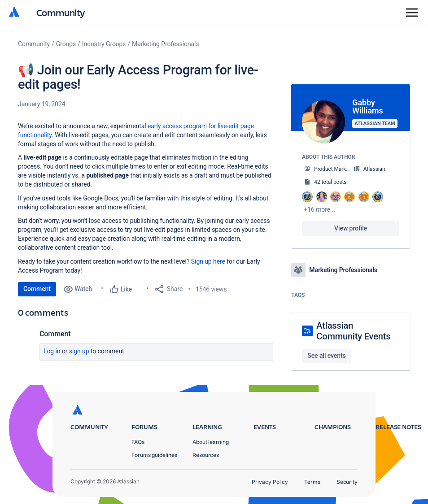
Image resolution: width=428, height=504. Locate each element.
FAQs (138, 442)
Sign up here (208, 261)
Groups (66, 44)
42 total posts (330, 182)
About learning (211, 442)
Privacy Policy (270, 482)
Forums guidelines (154, 455)
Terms (312, 482)
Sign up (79, 351)
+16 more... (319, 209)
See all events (326, 356)
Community (61, 12)
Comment (37, 289)
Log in (52, 351)
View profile (351, 228)
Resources (206, 455)
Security (347, 482)
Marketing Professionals (165, 44)
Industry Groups (104, 44)
